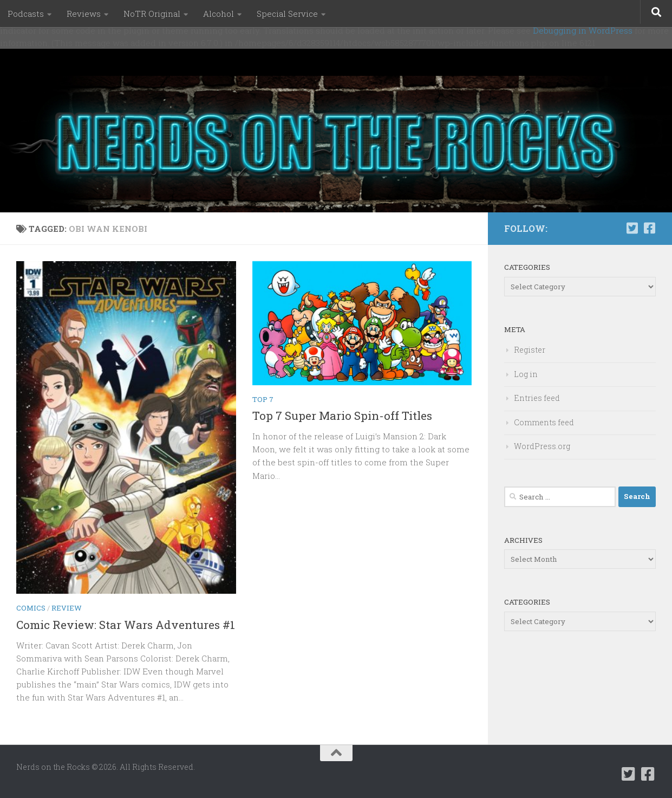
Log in (526, 374)
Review (67, 608)
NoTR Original (152, 14)
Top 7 (263, 399)
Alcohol (218, 14)
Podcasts (26, 14)
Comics (31, 608)
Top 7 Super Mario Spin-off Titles (342, 416)
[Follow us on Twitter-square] (632, 228)
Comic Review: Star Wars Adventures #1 (126, 625)
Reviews (84, 14)
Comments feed (544, 422)
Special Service (287, 14)
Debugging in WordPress (583, 30)
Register (530, 350)
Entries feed (537, 398)
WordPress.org (542, 446)
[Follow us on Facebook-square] (649, 228)
